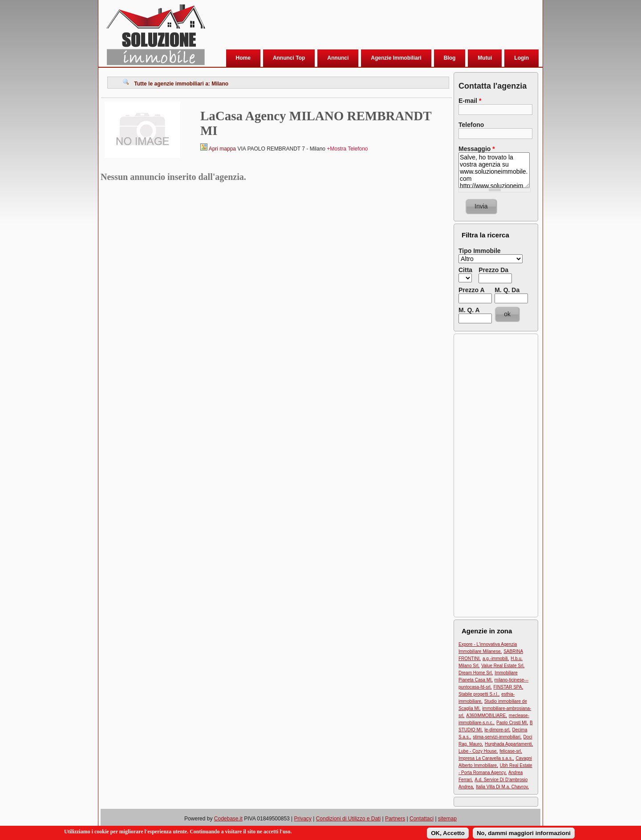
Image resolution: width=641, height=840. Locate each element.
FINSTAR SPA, (508, 687)
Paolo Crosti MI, (512, 723)
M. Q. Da (507, 290)
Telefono (471, 125)
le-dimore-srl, (497, 730)
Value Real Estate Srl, (503, 666)
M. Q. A (469, 310)
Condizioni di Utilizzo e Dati (348, 819)
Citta (465, 270)
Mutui (485, 58)
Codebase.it (228, 819)
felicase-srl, (511, 751)
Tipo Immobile (480, 251)
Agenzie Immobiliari (396, 58)
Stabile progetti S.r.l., (479, 694)
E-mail (470, 101)
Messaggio (477, 149)
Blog (450, 58)
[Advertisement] (372, 26)
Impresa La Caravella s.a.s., (486, 758)
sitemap (447, 819)
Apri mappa (222, 149)
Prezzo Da (493, 270)
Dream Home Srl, (476, 673)
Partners (395, 819)
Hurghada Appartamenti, (509, 744)
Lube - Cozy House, (478, 751)
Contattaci (422, 819)
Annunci (338, 58)
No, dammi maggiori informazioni (524, 833)
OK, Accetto (448, 833)
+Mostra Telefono (347, 149)
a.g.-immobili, (496, 659)
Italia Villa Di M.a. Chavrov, (502, 787)
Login (521, 58)
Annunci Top (289, 58)
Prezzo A (472, 290)
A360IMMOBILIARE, (487, 716)
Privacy (303, 819)
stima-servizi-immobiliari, (497, 737)
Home (243, 58)
